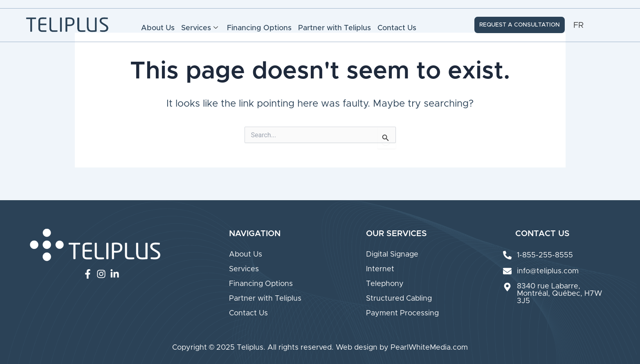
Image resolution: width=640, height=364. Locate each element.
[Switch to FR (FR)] (578, 25)
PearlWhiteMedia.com (429, 348)
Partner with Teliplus (335, 28)
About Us (158, 28)
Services (200, 28)
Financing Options (259, 28)
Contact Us (397, 28)
